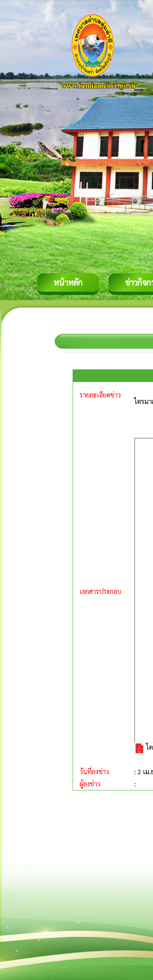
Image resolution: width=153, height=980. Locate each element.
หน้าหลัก (68, 282)
